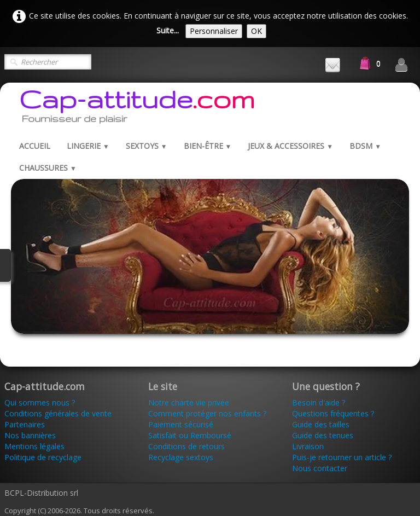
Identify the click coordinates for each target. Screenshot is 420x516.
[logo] (137, 109)
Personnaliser (214, 31)
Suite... (168, 30)
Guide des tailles (321, 424)
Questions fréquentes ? (333, 413)
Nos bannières (30, 435)
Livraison (309, 446)
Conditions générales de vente (58, 413)
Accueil (35, 146)
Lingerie (88, 146)
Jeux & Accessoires (290, 146)
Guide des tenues (323, 435)
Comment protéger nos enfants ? (207, 413)
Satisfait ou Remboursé (190, 435)
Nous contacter (320, 468)
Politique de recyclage (43, 457)
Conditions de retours (186, 446)
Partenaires (25, 424)
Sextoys (147, 146)
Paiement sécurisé (181, 424)
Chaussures (48, 168)
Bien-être (208, 146)
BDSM (365, 146)
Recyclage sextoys (181, 457)
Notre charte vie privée (189, 402)
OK (256, 31)
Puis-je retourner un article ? (342, 457)
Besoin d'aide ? (319, 402)
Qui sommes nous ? (40, 402)
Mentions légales (34, 446)
